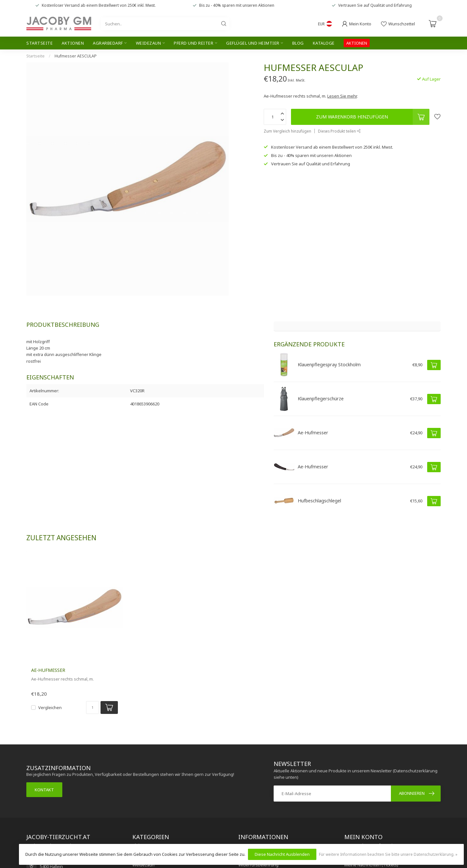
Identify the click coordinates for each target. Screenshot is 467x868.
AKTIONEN (357, 43)
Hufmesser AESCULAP (76, 56)
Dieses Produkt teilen (339, 131)
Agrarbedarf (108, 43)
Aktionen (73, 43)
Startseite (40, 43)
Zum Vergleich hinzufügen (287, 131)
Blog (298, 43)
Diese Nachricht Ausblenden (282, 854)
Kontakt (44, 790)
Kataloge (324, 43)
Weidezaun (149, 43)
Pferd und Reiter (194, 43)
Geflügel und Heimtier (253, 43)
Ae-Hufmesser (48, 670)
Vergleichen (50, 707)
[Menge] (93, 707)
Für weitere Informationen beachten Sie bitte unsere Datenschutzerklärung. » (388, 854)
